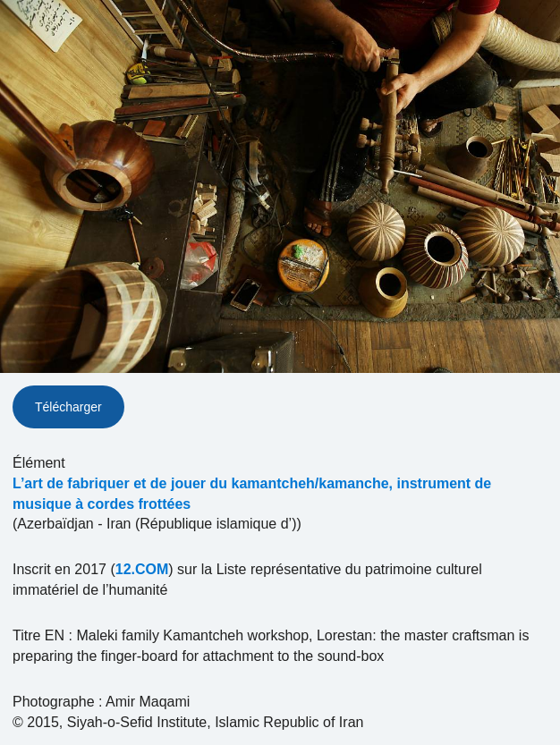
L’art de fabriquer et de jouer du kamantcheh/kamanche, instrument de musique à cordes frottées (252, 494)
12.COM (142, 569)
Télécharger (68, 407)
